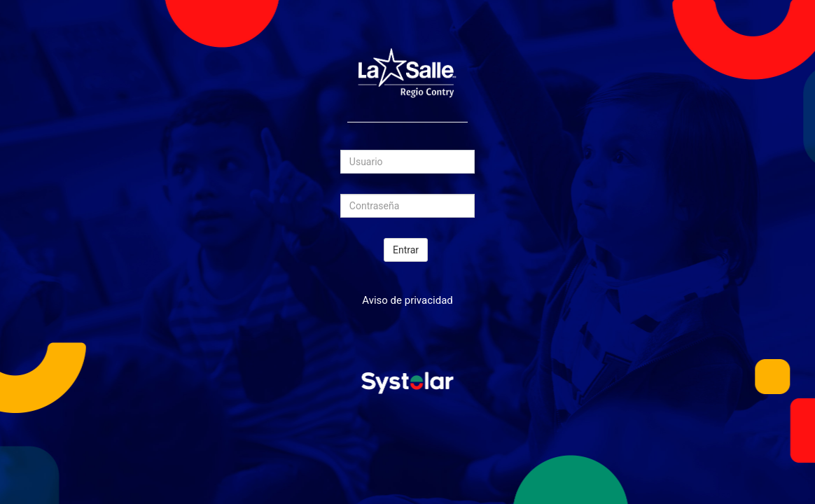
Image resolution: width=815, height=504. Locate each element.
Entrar (406, 250)
